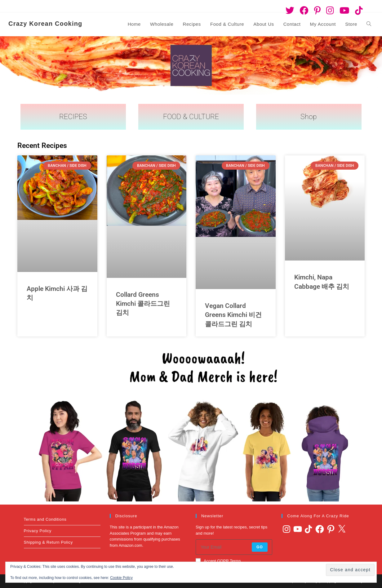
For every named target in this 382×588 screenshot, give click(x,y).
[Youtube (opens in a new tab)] (344, 11)
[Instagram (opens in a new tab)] (330, 11)
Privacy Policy (38, 531)
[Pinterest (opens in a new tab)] (317, 11)
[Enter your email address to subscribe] (234, 547)
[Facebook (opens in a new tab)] (304, 11)
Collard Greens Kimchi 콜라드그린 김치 (143, 304)
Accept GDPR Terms (218, 561)
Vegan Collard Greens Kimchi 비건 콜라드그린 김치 (233, 315)
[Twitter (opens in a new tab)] (290, 11)
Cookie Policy (121, 578)
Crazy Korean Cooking (45, 24)
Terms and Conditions (45, 519)
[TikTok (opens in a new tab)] (358, 11)
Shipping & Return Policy (48, 542)
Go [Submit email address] (260, 547)
